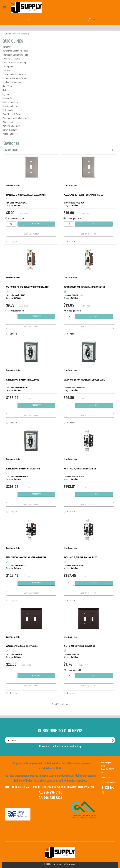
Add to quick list (31, 234)
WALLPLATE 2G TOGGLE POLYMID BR (79, 646)
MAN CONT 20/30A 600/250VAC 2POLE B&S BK (84, 380)
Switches (17, 206)
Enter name (61, 737)
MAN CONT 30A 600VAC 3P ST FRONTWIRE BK (26, 558)
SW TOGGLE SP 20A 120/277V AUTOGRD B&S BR (27, 287)
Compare (11, 242)
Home (8, 34)
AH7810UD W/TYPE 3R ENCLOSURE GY (80, 558)
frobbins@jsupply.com (110, 782)
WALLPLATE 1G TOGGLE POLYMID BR (22, 646)
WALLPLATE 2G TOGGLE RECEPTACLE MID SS (83, 195)
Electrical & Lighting (21, 34)
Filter (113, 150)
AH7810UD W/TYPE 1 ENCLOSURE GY (80, 469)
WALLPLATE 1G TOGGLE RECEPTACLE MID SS (26, 195)
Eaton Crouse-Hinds (13, 185)
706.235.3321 (53, 798)
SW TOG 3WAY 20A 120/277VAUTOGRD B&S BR (84, 287)
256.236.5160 (53, 792)
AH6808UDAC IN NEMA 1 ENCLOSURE (22, 380)
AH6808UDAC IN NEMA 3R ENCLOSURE (23, 469)
